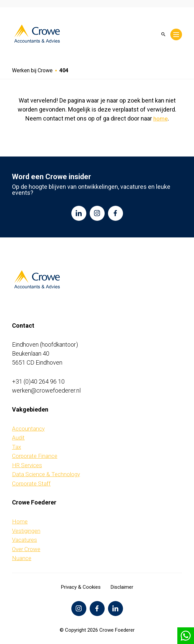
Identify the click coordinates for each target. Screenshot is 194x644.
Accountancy (28, 429)
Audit (18, 438)
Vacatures (24, 540)
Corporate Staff (31, 483)
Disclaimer (122, 587)
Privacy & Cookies (81, 587)
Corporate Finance (35, 456)
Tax (16, 447)
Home (20, 521)
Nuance (22, 558)
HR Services (27, 465)
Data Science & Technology (46, 474)
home (160, 119)
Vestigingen (26, 531)
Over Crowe (26, 549)
